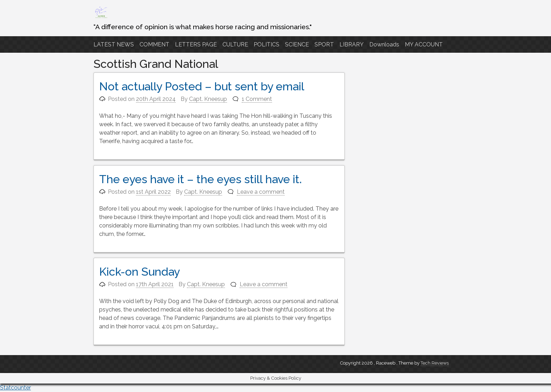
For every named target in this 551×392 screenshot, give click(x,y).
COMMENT (154, 44)
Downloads (384, 44)
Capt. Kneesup (208, 99)
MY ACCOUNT (424, 44)
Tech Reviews (435, 363)
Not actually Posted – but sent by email (202, 86)
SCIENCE (297, 44)
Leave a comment (261, 192)
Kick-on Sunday (140, 272)
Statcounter (15, 388)
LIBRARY (352, 44)
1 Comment (257, 99)
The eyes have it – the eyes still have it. (200, 179)
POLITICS (267, 44)
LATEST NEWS (114, 44)
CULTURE (235, 44)
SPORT (324, 44)
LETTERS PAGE (196, 44)
